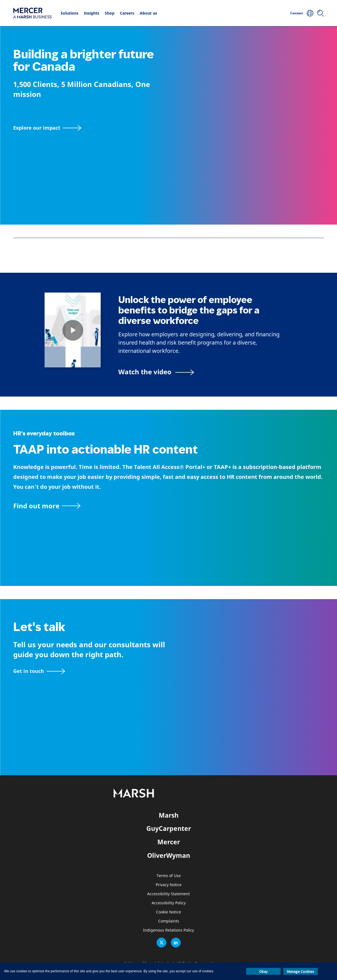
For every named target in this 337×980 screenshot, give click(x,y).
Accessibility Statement (169, 894)
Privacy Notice (169, 885)
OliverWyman (169, 855)
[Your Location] (310, 13)
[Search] (320, 13)
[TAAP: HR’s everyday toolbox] (169, 506)
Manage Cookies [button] (301, 971)
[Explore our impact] (47, 128)
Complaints (169, 921)
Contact (297, 13)
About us (148, 13)
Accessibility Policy (169, 903)
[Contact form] (39, 671)
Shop (110, 13)
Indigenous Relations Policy (169, 930)
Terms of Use (169, 876)
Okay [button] (263, 971)
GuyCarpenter (169, 828)
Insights (92, 13)
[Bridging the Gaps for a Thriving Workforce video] (156, 372)
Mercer (169, 842)
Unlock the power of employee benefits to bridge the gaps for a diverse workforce (189, 310)
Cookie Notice (169, 912)
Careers (127, 13)
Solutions (69, 13)
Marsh (169, 815)
